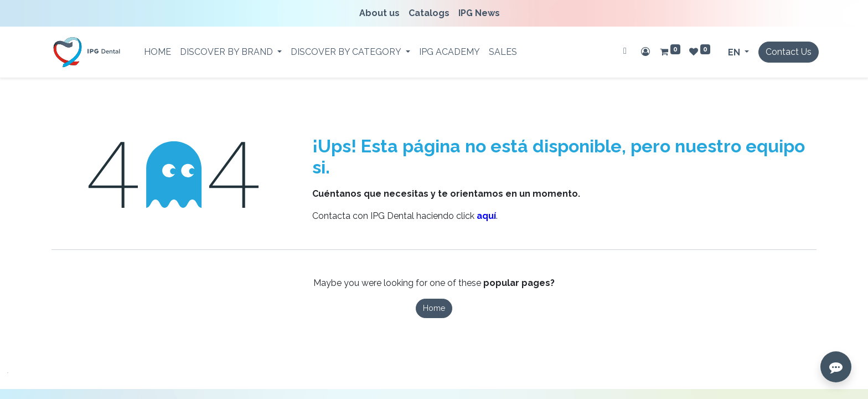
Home (434, 308)
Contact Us (789, 52)
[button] (17, 382)
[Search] (625, 51)
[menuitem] (382, 13)
